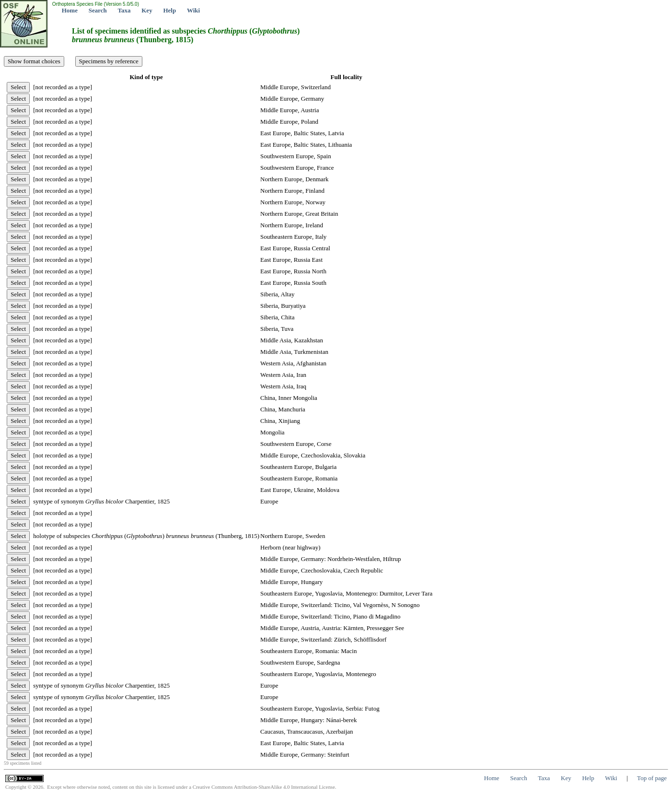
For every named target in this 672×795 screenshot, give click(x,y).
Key (147, 10)
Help (169, 10)
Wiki (193, 10)
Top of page (652, 778)
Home (70, 10)
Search (98, 10)
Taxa (124, 10)
